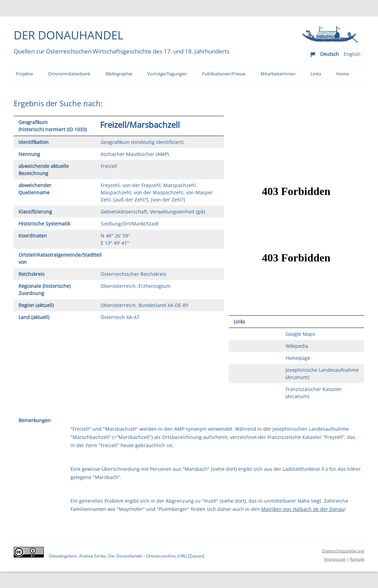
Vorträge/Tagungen (167, 74)
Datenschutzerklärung (343, 551)
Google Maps (300, 334)
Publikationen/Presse (224, 74)
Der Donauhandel (68, 35)
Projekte (24, 74)
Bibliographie (119, 74)
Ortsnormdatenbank (69, 74)
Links (316, 74)
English (352, 54)
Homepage (298, 358)
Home (343, 74)
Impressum (335, 559)
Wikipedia (297, 346)
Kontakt (357, 559)
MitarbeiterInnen (278, 74)
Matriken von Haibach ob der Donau (303, 509)
